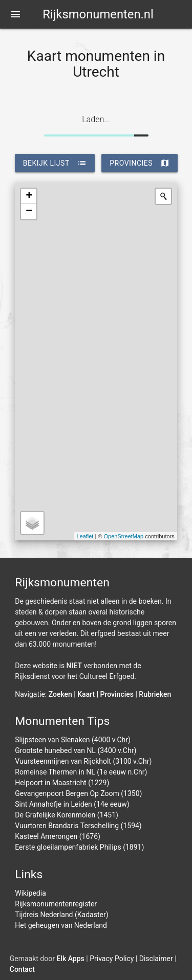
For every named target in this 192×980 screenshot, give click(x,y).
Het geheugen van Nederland (61, 925)
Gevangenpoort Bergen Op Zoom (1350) (78, 793)
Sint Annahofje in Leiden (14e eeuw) (72, 804)
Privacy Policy (112, 959)
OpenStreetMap (124, 536)
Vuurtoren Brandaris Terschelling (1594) (78, 826)
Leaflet (85, 536)
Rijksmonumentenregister (56, 904)
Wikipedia (30, 893)
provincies (140, 163)
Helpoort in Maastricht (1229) (62, 783)
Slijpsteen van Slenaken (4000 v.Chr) (73, 740)
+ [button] (29, 196)
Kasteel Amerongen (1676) (58, 836)
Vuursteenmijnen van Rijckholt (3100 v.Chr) (83, 761)
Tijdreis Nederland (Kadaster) (61, 915)
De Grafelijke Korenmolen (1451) (67, 815)
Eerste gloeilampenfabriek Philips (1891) (79, 847)
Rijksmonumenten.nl (98, 14)
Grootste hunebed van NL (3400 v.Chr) (76, 750)
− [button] (29, 212)
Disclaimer (156, 959)
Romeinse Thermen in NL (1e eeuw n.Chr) (81, 772)
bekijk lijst (55, 163)
